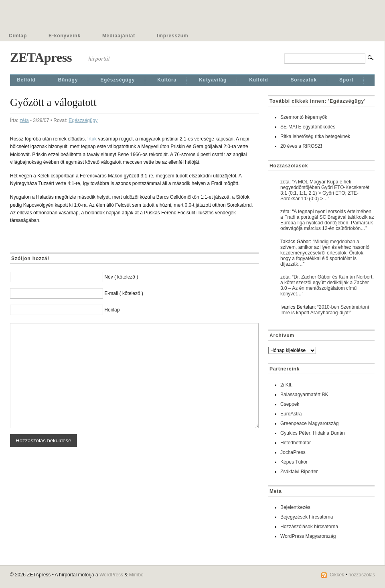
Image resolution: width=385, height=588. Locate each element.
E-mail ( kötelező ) (124, 293)
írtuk (92, 139)
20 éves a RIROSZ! (301, 146)
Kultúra (167, 80)
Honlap (112, 310)
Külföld (258, 80)
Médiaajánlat (119, 36)
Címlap (18, 36)
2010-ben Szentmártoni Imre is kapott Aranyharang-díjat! (325, 310)
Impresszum (172, 36)
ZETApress (41, 57)
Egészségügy (118, 80)
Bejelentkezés (295, 507)
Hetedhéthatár (296, 443)
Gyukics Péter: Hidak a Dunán (313, 433)
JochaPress (293, 452)
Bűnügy (68, 80)
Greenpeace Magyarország (309, 423)
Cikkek (337, 575)
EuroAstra (291, 414)
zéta (24, 120)
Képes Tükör (294, 462)
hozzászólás (362, 575)
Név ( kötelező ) (121, 277)
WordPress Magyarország (308, 536)
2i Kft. (287, 385)
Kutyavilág (213, 80)
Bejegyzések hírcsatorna (307, 517)
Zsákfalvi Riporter (299, 472)
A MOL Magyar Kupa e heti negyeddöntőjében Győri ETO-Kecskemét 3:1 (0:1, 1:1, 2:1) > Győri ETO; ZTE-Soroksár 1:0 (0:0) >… (325, 190)
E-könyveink (65, 36)
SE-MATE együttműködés (308, 127)
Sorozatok (304, 80)
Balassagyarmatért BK (304, 395)
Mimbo (136, 575)
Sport (346, 80)
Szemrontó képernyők (304, 117)
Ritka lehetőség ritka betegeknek (315, 136)
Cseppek (290, 404)
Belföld (26, 80)
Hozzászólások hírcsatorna (309, 527)
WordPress (111, 575)
